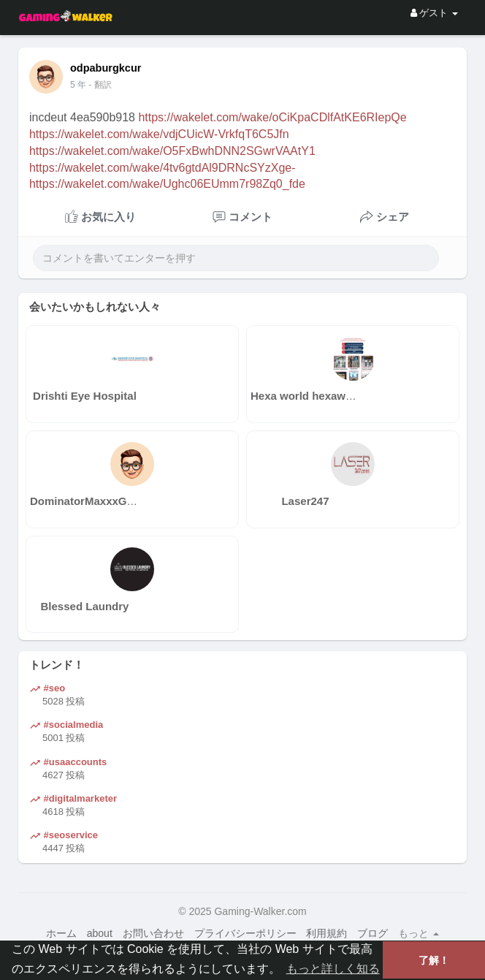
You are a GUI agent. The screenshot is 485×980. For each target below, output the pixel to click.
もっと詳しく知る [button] (333, 969)
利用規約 (326, 933)
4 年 (78, 85)
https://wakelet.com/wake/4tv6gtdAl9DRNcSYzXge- (163, 168)
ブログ (373, 933)
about (100, 933)
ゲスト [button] (434, 13)
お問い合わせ (153, 933)
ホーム (61, 933)
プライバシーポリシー (245, 933)
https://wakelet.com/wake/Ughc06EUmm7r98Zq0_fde (167, 184)
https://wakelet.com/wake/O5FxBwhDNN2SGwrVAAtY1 (172, 151)
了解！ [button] (434, 960)
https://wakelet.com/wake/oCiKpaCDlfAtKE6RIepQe (272, 117)
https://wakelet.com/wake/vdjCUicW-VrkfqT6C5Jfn (159, 134)
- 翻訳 (100, 85)
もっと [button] (419, 933)
